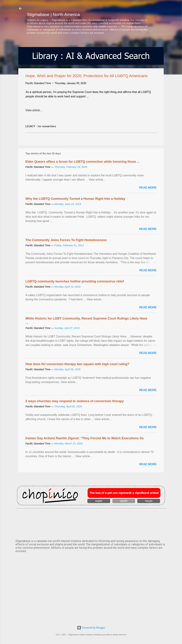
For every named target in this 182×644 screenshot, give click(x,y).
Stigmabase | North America (53, 14)
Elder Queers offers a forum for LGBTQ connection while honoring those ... (82, 162)
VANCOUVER (91, 523)
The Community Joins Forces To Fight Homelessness (66, 240)
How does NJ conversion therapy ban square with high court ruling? (77, 364)
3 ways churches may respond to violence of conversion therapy (75, 401)
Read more (148, 188)
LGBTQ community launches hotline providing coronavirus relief (75, 281)
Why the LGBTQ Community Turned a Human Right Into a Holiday (75, 199)
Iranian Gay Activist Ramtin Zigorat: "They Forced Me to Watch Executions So (85, 438)
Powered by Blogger (91, 628)
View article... (34, 110)
